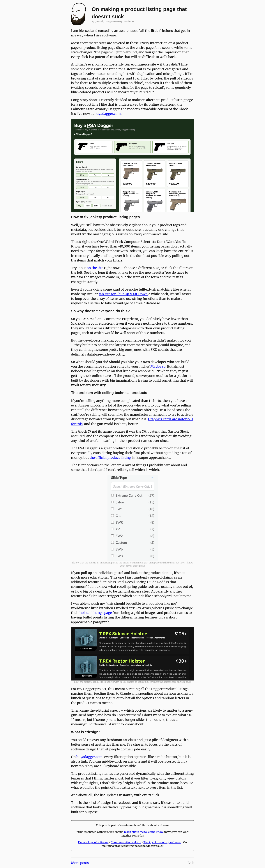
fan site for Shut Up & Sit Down (123, 294)
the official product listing (110, 458)
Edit (191, 863)
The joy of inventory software (162, 842)
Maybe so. (158, 366)
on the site (95, 268)
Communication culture (126, 842)
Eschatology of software (93, 842)
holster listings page (96, 613)
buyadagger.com (108, 114)
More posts (80, 863)
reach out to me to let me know (143, 832)
